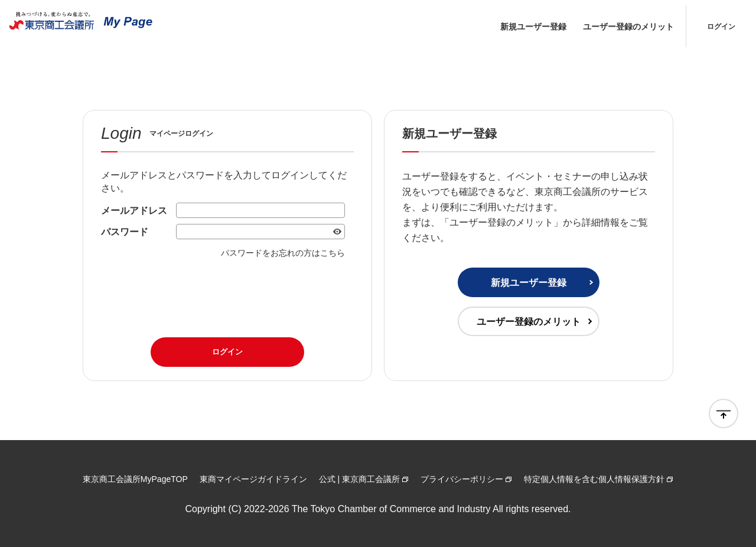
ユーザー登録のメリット (628, 27)
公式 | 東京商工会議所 (359, 479)
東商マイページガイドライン (253, 479)
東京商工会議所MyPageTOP (135, 479)
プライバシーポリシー (462, 479)
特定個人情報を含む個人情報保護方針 (594, 479)
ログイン (721, 27)
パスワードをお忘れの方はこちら (283, 253)
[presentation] (227, 294)
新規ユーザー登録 (533, 27)
